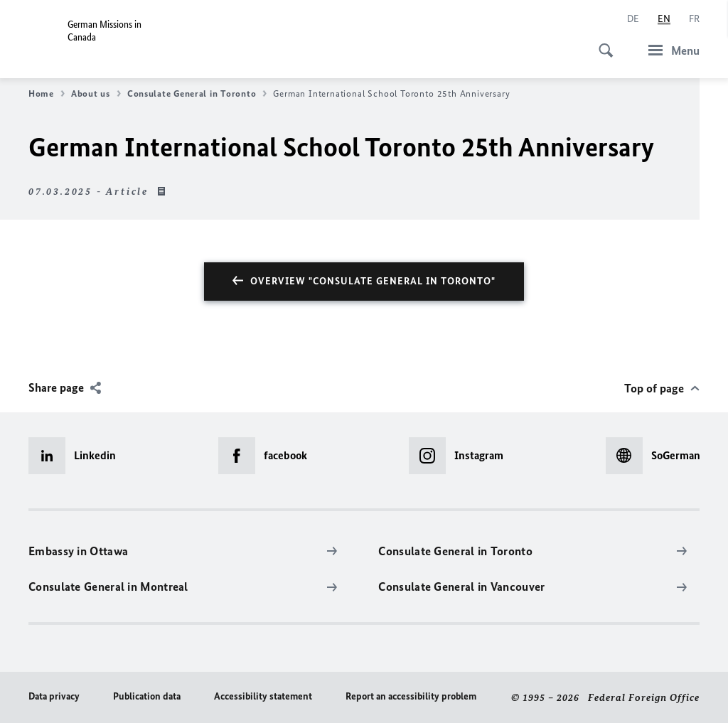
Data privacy (54, 696)
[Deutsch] (633, 19)
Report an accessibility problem (411, 696)
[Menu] (670, 50)
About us (96, 94)
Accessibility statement (263, 696)
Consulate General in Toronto (197, 94)
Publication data (147, 696)
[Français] (694, 19)
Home (47, 94)
